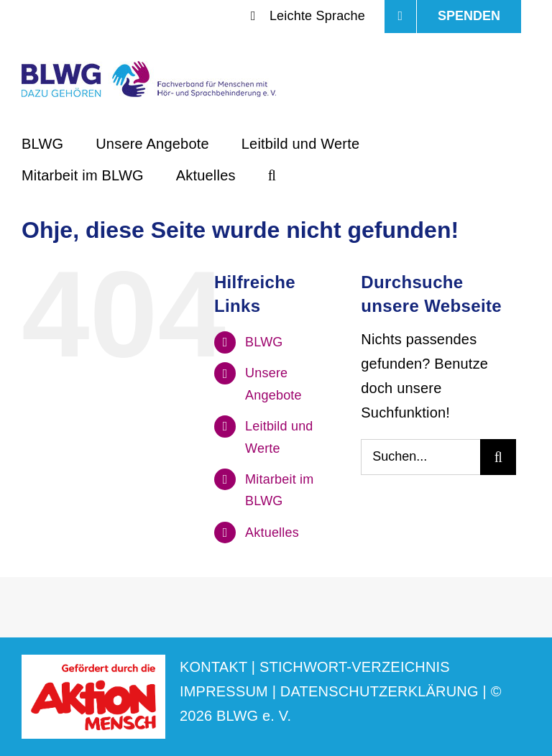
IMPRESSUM (224, 691)
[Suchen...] (420, 457)
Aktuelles (272, 533)
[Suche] (498, 457)
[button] (272, 174)
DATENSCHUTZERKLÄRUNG (379, 691)
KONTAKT (213, 667)
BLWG (264, 342)
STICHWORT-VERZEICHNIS (355, 667)
